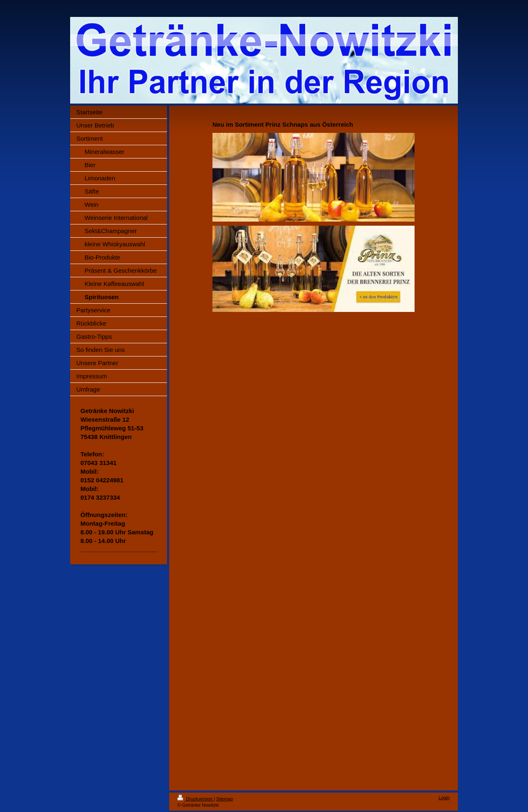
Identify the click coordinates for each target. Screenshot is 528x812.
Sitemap (224, 799)
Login (444, 798)
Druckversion (196, 799)
